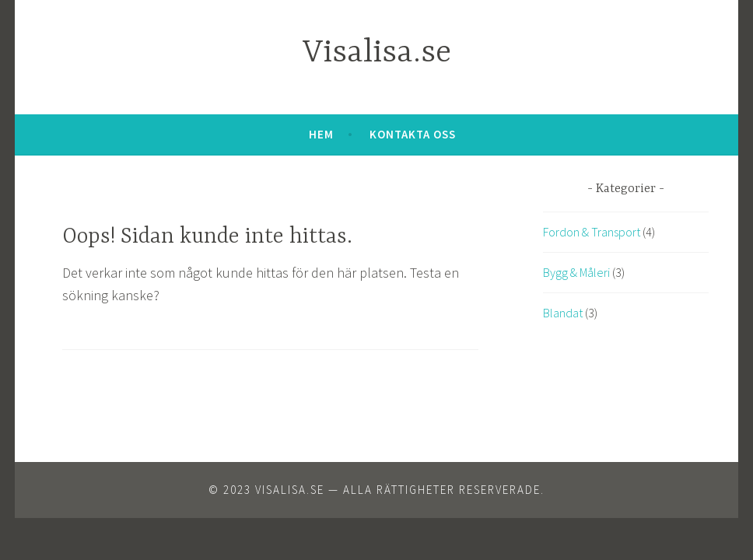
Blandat (563, 313)
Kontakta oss (413, 134)
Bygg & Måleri (576, 272)
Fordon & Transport (592, 232)
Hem (321, 134)
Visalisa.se (377, 53)
